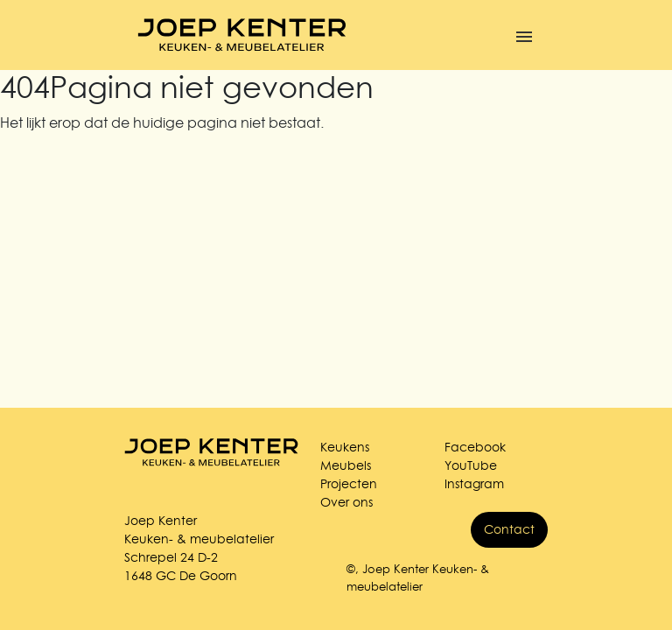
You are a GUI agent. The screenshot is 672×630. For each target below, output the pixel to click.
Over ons (346, 502)
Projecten (349, 484)
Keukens (345, 447)
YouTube (471, 465)
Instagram (474, 484)
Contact (509, 529)
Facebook (475, 447)
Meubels (346, 465)
